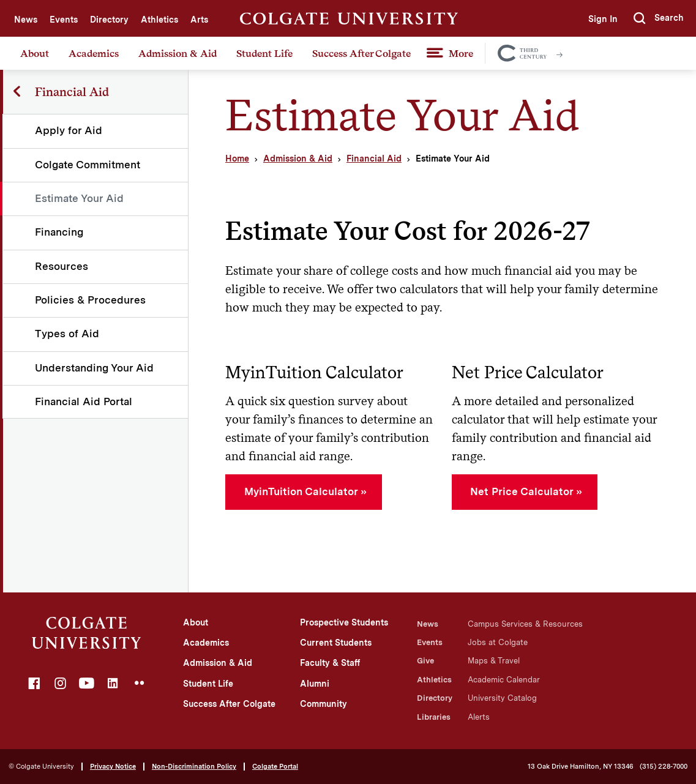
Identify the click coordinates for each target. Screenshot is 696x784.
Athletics (159, 20)
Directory (109, 20)
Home (237, 159)
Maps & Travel (494, 661)
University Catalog (502, 698)
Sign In (602, 19)
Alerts (479, 717)
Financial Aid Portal (84, 401)
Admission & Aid (178, 53)
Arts (199, 20)
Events (64, 20)
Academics (94, 53)
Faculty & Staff (330, 663)
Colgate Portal (275, 766)
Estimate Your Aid (80, 198)
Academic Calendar (504, 680)
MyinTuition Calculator (301, 491)
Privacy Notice (113, 766)
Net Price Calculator (522, 491)
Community (324, 704)
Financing (60, 232)
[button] (659, 18)
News (26, 20)
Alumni (315, 684)
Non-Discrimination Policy (194, 766)
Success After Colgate (361, 53)
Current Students (336, 643)
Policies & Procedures (91, 300)
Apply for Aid (69, 130)
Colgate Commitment (88, 165)
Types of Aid (68, 334)
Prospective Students (344, 622)
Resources (62, 266)
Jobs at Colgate (498, 642)
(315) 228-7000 (664, 767)
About (35, 53)
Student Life (264, 53)
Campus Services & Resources (525, 624)
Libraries (434, 717)
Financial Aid (374, 159)
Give (425, 661)
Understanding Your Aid (95, 368)
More (461, 53)
